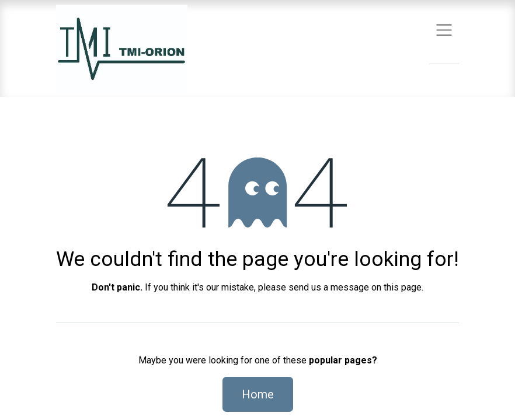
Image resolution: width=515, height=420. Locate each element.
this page (403, 287)
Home (258, 394)
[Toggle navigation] (444, 29)
